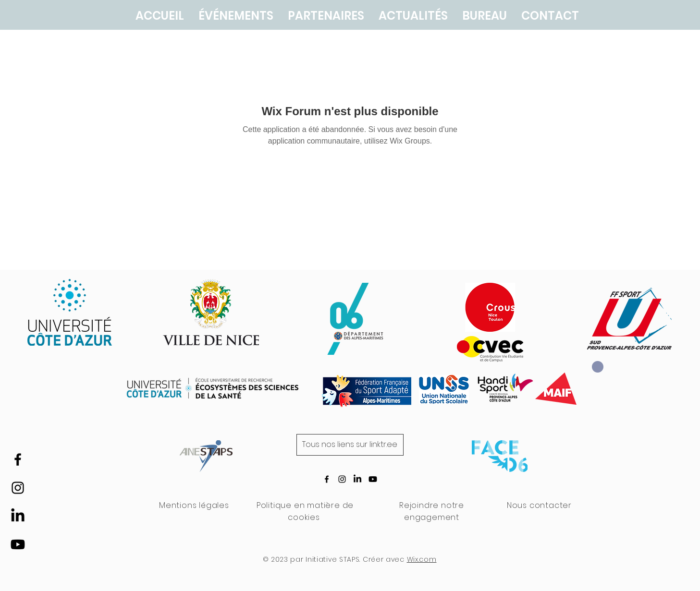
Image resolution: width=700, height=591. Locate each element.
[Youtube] (18, 544)
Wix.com (422, 559)
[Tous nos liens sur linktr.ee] (350, 445)
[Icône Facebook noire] (18, 459)
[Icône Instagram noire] (18, 488)
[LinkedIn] (18, 516)
